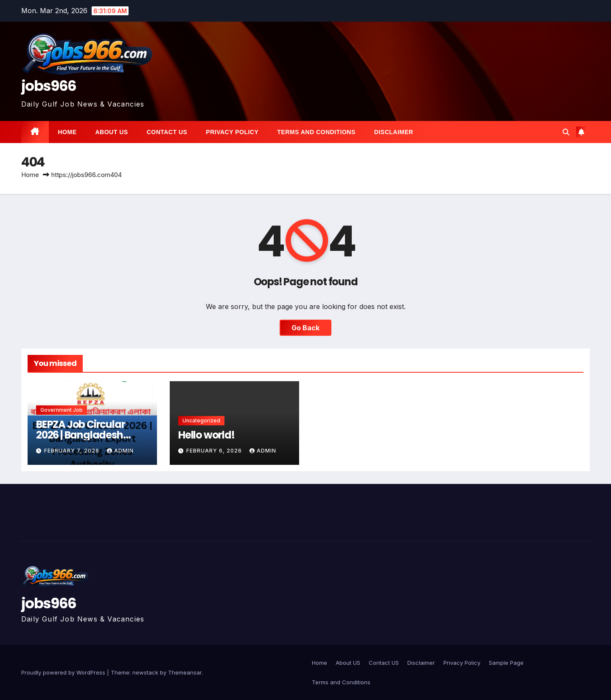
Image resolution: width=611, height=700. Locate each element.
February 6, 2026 (215, 451)
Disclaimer (394, 132)
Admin (120, 451)
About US (112, 132)
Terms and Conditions (316, 132)
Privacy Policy (232, 132)
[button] (566, 132)
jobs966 (49, 86)
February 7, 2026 (73, 451)
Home (67, 132)
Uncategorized (201, 420)
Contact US (167, 132)
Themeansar (185, 672)
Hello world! (206, 435)
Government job (62, 410)
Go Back (305, 328)
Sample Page (506, 663)
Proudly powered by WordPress (64, 672)
